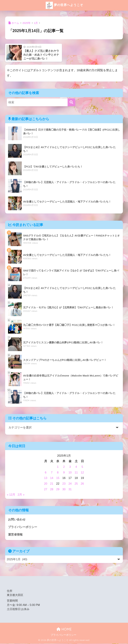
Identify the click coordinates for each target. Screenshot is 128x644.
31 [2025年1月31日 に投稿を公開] (70, 489)
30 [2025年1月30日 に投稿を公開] (64, 489)
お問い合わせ (17, 520)
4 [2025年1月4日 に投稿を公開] (76, 467)
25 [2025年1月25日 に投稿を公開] (76, 484)
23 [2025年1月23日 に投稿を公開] (64, 484)
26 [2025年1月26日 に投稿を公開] (82, 484)
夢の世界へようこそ (64, 5)
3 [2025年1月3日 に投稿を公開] (70, 467)
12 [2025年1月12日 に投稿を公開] (82, 472)
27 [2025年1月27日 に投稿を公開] (46, 489)
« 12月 (11, 495)
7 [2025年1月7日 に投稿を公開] (52, 472)
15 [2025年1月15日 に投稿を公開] (58, 478)
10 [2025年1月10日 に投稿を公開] (70, 472)
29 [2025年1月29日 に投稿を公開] (58, 489)
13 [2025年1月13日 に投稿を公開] (46, 478)
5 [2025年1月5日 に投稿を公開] (82, 467)
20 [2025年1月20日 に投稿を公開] (46, 484)
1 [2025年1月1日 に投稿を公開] (58, 467)
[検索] (71, 102)
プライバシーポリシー (23, 527)
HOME (64, 629)
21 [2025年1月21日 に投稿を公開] (52, 484)
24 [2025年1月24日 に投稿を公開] (70, 484)
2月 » (21, 495)
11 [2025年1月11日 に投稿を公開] (76, 472)
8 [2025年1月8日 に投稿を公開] (58, 472)
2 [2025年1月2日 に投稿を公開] (64, 467)
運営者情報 (15, 535)
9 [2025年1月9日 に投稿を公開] (64, 472)
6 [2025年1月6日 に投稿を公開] (46, 472)
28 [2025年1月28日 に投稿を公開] (52, 489)
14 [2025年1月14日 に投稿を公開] (52, 478)
